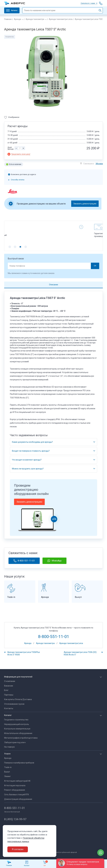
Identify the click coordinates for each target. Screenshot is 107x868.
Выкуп (7, 772)
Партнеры (9, 695)
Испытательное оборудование (18, 733)
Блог (6, 690)
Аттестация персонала (15, 785)
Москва (99, 164)
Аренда (17, 19)
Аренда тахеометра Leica (61, 19)
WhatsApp (54, 561)
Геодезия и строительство (16, 720)
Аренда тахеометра (35, 19)
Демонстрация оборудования (18, 799)
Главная (8, 19)
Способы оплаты (18, 180)
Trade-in (8, 767)
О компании (10, 681)
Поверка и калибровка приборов (19, 763)
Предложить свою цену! (21, 154)
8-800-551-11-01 (24, 561)
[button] (10, 247)
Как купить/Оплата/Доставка (18, 699)
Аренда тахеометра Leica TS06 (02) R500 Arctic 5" (80, 653)
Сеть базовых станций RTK (17, 795)
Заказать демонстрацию (85, 204)
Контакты (9, 708)
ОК (95, 266)
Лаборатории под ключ (15, 742)
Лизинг (7, 776)
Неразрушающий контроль (17, 724)
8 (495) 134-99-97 (15, 819)
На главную (9, 747)
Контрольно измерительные (17, 729)
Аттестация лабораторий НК (17, 781)
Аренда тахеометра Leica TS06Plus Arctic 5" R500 (24, 653)
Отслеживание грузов (14, 704)
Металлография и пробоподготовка (21, 738)
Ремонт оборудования (15, 790)
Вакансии (9, 686)
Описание (54, 285)
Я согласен (18, 849)
